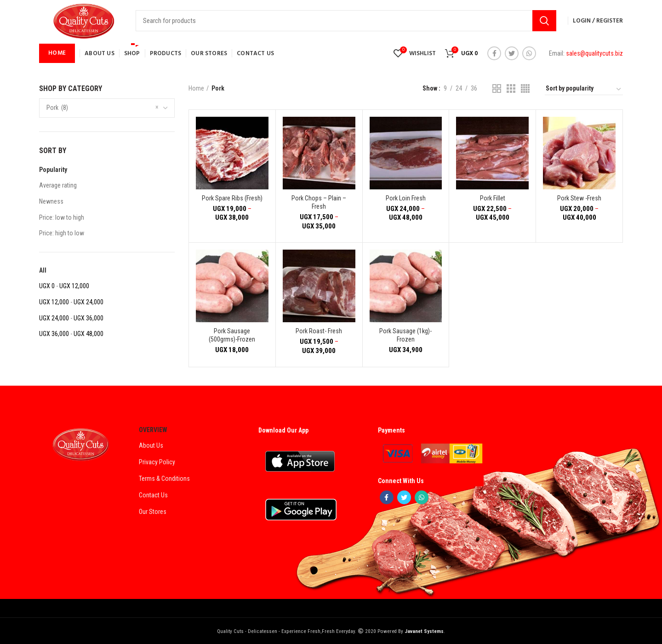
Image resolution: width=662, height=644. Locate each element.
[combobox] (107, 108)
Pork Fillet (493, 198)
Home (196, 88)
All (43, 270)
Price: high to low (62, 233)
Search (544, 21)
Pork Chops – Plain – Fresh (319, 202)
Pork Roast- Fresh (319, 331)
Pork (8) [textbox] (57, 108)
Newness (51, 201)
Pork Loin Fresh (406, 198)
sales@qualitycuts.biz (594, 53)
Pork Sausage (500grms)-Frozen (232, 335)
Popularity (53, 170)
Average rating (58, 185)
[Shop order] (584, 90)
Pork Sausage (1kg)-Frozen (405, 335)
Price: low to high (62, 217)
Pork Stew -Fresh (579, 198)
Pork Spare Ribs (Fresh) (232, 198)
